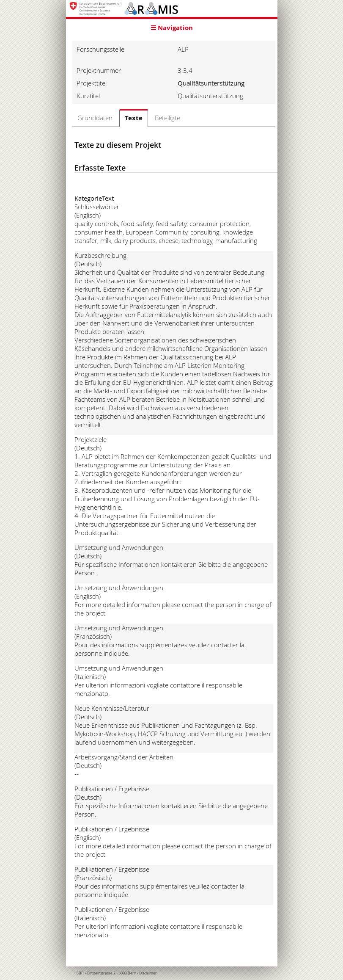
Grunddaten (95, 118)
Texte (134, 118)
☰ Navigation (172, 28)
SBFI (80, 973)
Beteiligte (167, 118)
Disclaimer (148, 973)
